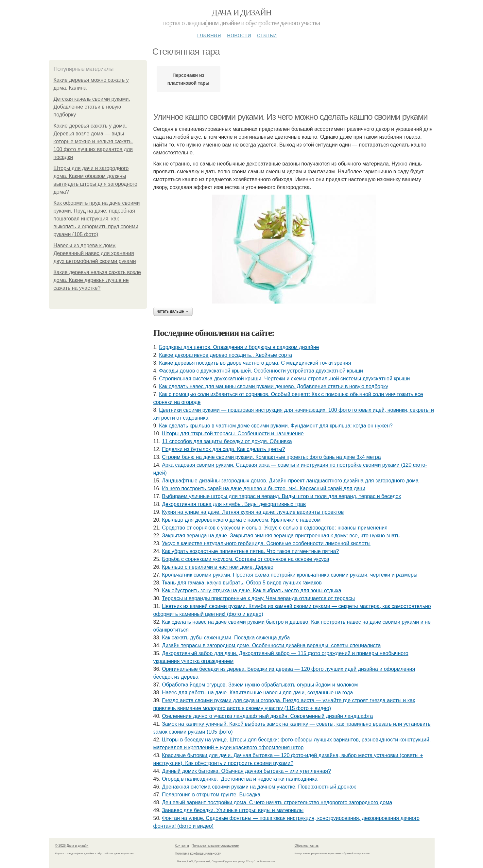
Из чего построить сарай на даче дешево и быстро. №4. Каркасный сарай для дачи (264, 488)
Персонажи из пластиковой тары (188, 79)
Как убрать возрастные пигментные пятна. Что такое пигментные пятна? (250, 551)
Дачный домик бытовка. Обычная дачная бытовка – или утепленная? (246, 771)
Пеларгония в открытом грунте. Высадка (211, 795)
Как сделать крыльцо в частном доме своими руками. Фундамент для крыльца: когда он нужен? (276, 426)
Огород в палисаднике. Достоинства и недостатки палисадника (240, 779)
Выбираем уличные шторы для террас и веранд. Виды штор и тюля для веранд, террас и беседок (281, 496)
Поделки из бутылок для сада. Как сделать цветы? (223, 449)
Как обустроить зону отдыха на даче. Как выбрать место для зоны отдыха (252, 590)
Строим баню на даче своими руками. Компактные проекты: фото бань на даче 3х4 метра (271, 457)
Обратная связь (307, 846)
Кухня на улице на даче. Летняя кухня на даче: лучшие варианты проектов (253, 512)
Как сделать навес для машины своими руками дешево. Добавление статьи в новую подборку (274, 386)
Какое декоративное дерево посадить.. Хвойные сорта (225, 355)
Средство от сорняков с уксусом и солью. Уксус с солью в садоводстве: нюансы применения (275, 528)
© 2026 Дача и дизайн (72, 846)
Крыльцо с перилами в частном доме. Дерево (218, 567)
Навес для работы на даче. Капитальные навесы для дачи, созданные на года (257, 693)
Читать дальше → (173, 311)
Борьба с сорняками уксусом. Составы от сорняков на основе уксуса (245, 559)
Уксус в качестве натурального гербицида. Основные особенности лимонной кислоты (266, 543)
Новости (239, 35)
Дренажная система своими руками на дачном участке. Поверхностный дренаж (259, 787)
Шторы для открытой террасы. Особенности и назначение (233, 434)
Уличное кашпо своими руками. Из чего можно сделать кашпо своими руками (291, 117)
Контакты (182, 846)
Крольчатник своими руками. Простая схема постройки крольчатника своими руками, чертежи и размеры (290, 575)
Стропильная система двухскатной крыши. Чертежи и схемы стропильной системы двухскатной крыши (284, 379)
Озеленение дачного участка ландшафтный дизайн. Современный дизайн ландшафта (267, 716)
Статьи (267, 35)
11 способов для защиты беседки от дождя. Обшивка (227, 441)
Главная (209, 35)
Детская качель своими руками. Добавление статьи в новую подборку (92, 107)
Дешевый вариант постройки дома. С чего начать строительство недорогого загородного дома (277, 802)
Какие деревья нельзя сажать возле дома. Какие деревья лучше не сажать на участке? (97, 280)
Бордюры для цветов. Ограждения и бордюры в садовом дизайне (239, 347)
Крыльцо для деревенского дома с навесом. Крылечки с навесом (241, 520)
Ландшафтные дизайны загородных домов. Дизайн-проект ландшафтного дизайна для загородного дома (290, 481)
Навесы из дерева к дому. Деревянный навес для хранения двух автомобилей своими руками (95, 253)
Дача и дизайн (242, 13)
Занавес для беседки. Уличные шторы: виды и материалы (233, 810)
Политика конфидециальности (198, 853)
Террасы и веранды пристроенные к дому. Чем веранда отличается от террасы (258, 598)
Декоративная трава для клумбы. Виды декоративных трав (234, 504)
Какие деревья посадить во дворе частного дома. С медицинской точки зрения (255, 363)
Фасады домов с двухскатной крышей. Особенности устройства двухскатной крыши (261, 371)
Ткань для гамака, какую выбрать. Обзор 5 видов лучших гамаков (242, 583)
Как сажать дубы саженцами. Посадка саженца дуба (226, 638)
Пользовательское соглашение (215, 846)
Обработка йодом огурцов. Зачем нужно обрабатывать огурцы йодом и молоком (260, 685)
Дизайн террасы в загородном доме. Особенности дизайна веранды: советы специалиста (271, 645)
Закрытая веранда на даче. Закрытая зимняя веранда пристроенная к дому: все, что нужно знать (281, 536)
